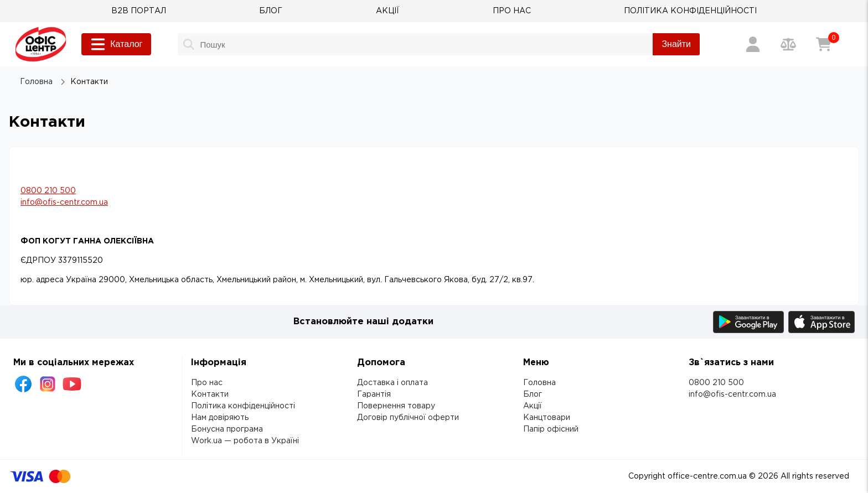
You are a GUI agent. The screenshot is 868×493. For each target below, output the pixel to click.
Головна (539, 383)
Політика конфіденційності (243, 406)
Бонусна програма (227, 429)
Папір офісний (551, 429)
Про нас (207, 383)
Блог (533, 395)
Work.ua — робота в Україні (245, 441)
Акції (533, 406)
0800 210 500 (48, 191)
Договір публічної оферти (408, 418)
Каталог (116, 44)
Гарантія (374, 395)
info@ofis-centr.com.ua (64, 203)
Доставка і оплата (392, 383)
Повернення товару (396, 406)
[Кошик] (824, 44)
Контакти (210, 395)
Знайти (676, 44)
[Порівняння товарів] (788, 44)
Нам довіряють (220, 418)
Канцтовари (547, 418)
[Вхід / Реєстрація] (753, 44)
